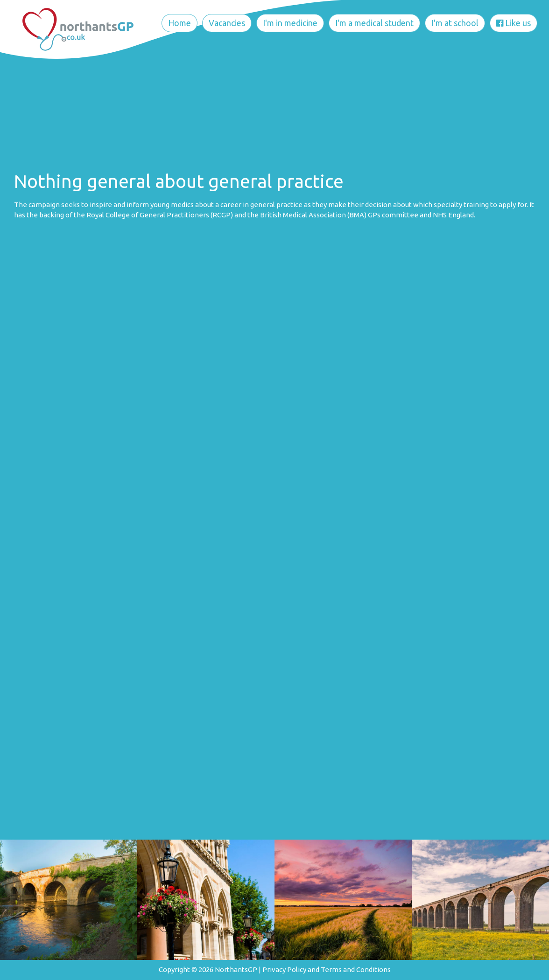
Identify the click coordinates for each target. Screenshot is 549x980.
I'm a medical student (374, 23)
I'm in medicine (290, 23)
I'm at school (455, 23)
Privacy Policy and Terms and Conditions (327, 970)
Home (179, 23)
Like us (514, 23)
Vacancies (227, 23)
